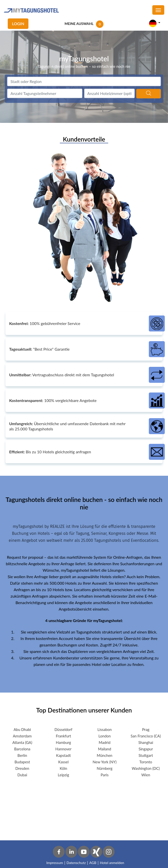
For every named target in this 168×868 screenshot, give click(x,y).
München (104, 755)
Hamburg (63, 742)
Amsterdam (22, 736)
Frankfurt (63, 736)
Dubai (22, 775)
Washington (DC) (146, 768)
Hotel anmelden (112, 863)
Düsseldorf (64, 729)
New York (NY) (105, 762)
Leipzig (63, 775)
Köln (64, 768)
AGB (93, 863)
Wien (146, 775)
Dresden (22, 768)
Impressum (55, 863)
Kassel (64, 762)
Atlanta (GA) (22, 742)
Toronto (146, 762)
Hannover (63, 749)
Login (18, 24)
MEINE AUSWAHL (79, 24)
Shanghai (146, 742)
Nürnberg (105, 768)
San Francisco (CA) (146, 736)
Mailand (105, 749)
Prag (146, 729)
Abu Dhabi (22, 729)
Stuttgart (146, 755)
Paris (105, 775)
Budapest (22, 762)
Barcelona (22, 749)
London (105, 736)
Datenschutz (76, 863)
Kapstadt (63, 755)
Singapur (146, 749)
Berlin (22, 755)
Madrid (105, 742)
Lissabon (105, 729)
